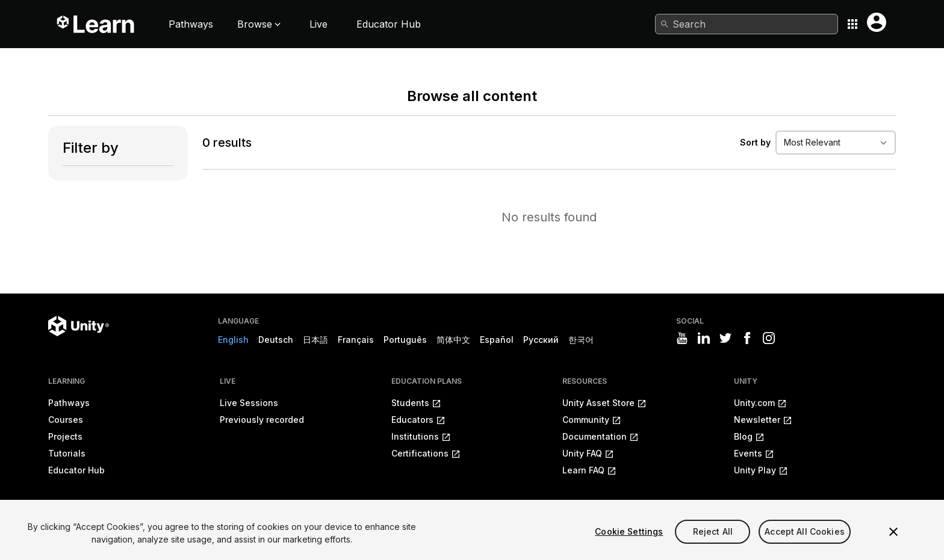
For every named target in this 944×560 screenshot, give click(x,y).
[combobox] (747, 24)
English (233, 340)
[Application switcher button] (852, 24)
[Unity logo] (79, 326)
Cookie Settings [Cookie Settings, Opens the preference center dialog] (629, 531)
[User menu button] (877, 22)
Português (405, 340)
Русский (541, 340)
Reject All (713, 531)
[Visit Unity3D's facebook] (747, 338)
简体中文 (453, 340)
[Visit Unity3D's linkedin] (704, 338)
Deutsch (276, 340)
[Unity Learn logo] (96, 24)
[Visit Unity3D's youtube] (682, 338)
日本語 (315, 340)
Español (497, 340)
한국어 (581, 340)
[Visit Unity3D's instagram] (769, 338)
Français (356, 340)
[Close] (893, 532)
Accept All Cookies (805, 531)
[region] (472, 530)
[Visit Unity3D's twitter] (725, 338)
